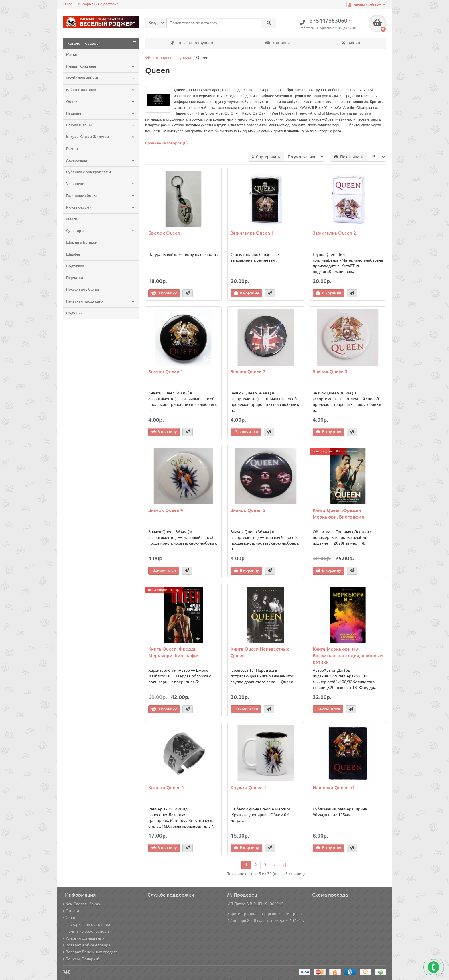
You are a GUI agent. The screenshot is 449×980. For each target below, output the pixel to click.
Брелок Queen (164, 233)
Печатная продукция (101, 301)
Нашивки (101, 113)
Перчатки (75, 278)
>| (285, 865)
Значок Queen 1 (166, 372)
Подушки (74, 313)
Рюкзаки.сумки (101, 207)
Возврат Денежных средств (90, 952)
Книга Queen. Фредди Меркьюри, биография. (175, 652)
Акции (351, 43)
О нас (68, 4)
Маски (72, 55)
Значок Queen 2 (248, 372)
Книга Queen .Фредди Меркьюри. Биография (338, 513)
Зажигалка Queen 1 (252, 233)
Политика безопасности (86, 931)
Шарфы (73, 254)
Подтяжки (75, 266)
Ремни (72, 149)
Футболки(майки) (101, 78)
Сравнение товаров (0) (167, 143)
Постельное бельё (82, 289)
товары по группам (173, 58)
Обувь (101, 102)
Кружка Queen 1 (248, 787)
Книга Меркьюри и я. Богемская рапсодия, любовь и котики (348, 655)
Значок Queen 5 (248, 510)
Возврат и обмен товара (86, 945)
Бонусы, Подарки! (81, 959)
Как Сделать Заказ (81, 904)
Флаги (72, 219)
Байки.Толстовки (101, 90)
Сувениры (101, 231)
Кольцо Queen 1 (166, 787)
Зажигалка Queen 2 (334, 233)
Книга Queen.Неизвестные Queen (260, 652)
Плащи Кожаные (101, 66)
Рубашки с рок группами (88, 172)
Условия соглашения (84, 938)
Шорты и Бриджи (82, 242)
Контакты (277, 43)
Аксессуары (101, 160)
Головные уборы (101, 196)
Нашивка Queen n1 (334, 787)
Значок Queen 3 (330, 372)
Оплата (71, 911)
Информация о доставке (98, 4)
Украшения (101, 184)
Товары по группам (192, 43)
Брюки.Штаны (101, 125)
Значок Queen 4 (166, 510)
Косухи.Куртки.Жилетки (101, 137)
